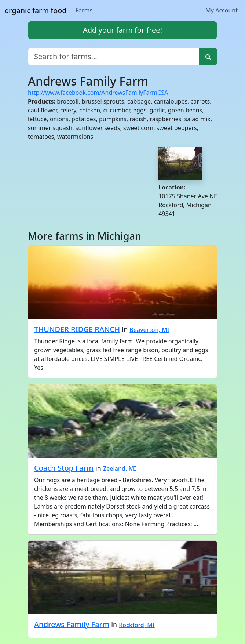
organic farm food (36, 10)
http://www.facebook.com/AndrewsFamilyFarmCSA (98, 93)
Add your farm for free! (122, 30)
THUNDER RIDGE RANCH (77, 329)
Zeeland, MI (120, 468)
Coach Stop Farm (64, 468)
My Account (222, 10)
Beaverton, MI (149, 330)
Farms (84, 10)
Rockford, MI (137, 625)
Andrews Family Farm (72, 624)
